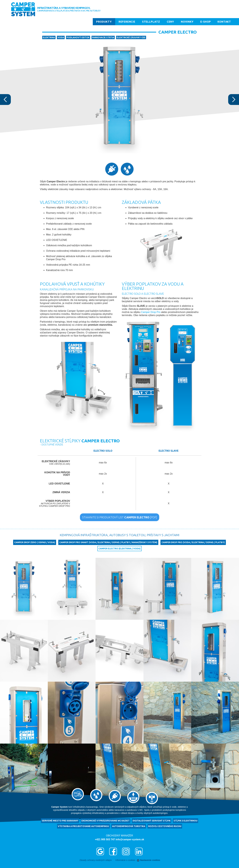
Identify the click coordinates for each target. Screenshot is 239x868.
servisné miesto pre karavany (60, 821)
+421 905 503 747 (105, 839)
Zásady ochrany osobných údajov (96, 860)
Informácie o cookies (125, 860)
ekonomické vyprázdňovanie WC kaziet (106, 821)
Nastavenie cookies (149, 860)
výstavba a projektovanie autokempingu (83, 826)
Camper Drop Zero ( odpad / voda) (35, 542)
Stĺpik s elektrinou (186, 821)
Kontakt (224, 22)
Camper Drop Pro (151, 312)
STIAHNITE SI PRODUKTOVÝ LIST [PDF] (120, 517)
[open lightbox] (24, 589)
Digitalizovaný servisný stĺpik (152, 821)
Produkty (104, 22)
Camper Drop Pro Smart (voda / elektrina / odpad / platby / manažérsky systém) (108, 542)
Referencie (127, 22)
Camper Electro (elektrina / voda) (119, 549)
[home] (23, 9)
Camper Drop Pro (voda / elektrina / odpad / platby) (193, 542)
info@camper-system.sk (130, 839)
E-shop (206, 22)
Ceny (170, 22)
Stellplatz (151, 22)
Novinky (187, 22)
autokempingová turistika (129, 826)
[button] (6, 100)
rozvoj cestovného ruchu (165, 826)
